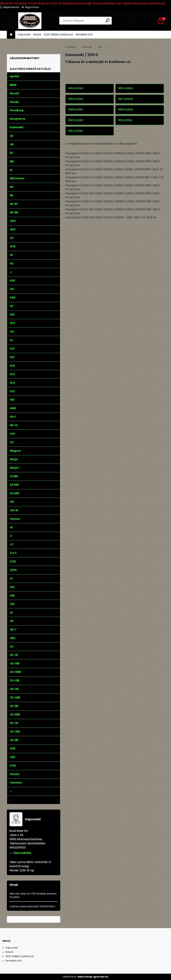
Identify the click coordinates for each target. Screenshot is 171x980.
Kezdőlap (70, 47)
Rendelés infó (84, 34)
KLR (100, 47)
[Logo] (30, 21)
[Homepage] (11, 35)
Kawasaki (87, 47)
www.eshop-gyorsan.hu (93, 977)
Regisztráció (32, 7)
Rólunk (37, 34)
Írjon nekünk (22, 853)
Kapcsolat (24, 34)
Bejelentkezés (11, 7)
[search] (108, 20)
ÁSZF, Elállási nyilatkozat (58, 34)
